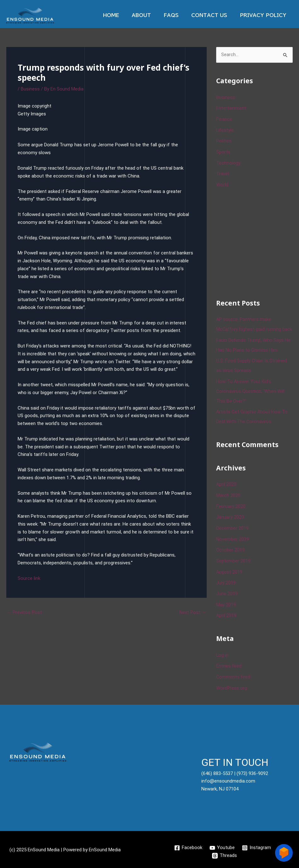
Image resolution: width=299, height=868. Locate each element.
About (152, 15)
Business (30, 89)
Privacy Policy (265, 15)
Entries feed (229, 666)
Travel (222, 172)
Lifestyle (225, 130)
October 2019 (230, 552)
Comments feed (233, 677)
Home (125, 15)
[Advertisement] (257, 240)
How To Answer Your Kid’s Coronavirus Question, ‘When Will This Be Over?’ (250, 396)
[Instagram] (257, 847)
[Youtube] (222, 847)
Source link (29, 578)
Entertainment (231, 108)
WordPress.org (232, 687)
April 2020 (226, 488)
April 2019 (226, 616)
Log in (222, 655)
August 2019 (229, 574)
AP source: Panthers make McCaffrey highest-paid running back (249, 327)
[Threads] (224, 855)
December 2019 (232, 531)
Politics (224, 140)
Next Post (193, 613)
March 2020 (228, 499)
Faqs (179, 15)
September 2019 (233, 563)
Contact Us (214, 15)
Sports (223, 151)
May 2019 (226, 605)
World (222, 183)
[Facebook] (188, 847)
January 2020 (230, 520)
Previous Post (25, 613)
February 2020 (231, 510)
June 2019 (227, 595)
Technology (228, 161)
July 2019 (226, 584)
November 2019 (233, 542)
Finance (224, 119)
